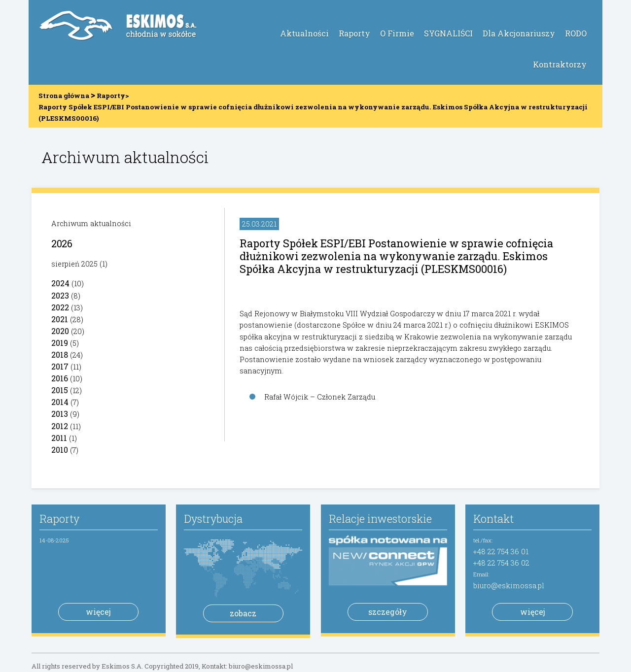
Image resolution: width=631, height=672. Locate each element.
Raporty (354, 33)
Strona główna (64, 96)
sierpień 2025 (74, 264)
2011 (59, 438)
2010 (60, 450)
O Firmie (397, 33)
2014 (60, 402)
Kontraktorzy (560, 64)
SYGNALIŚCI (448, 33)
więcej (98, 612)
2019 (60, 343)
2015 (60, 390)
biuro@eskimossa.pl (509, 586)
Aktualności (304, 33)
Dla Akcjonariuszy (519, 33)
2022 (60, 307)
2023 (60, 295)
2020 (60, 331)
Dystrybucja (213, 519)
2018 (60, 354)
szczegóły (388, 612)
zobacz (243, 613)
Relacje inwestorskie (380, 519)
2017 (60, 366)
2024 (60, 283)
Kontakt (493, 519)
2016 (60, 378)
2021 (60, 319)
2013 (60, 414)
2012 (60, 426)
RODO (576, 33)
